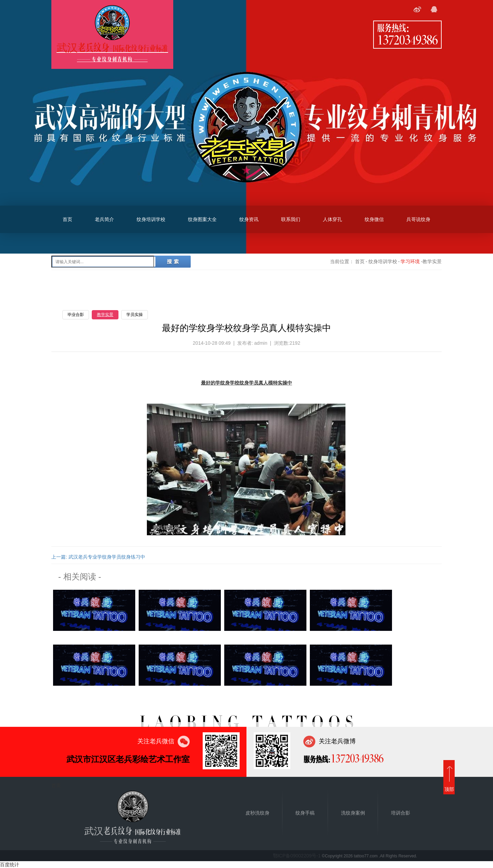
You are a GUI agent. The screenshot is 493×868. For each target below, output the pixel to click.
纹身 (244, 383)
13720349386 (407, 39)
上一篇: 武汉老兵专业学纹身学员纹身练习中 (98, 557)
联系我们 (291, 219)
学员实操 (135, 315)
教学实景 (105, 315)
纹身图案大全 (202, 219)
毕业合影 (76, 315)
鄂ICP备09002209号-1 (297, 856)
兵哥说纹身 (418, 219)
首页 (67, 219)
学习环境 (410, 261)
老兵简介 (104, 219)
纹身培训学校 (151, 219)
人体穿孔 (332, 219)
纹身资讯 (249, 219)
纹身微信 (374, 219)
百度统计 (10, 865)
